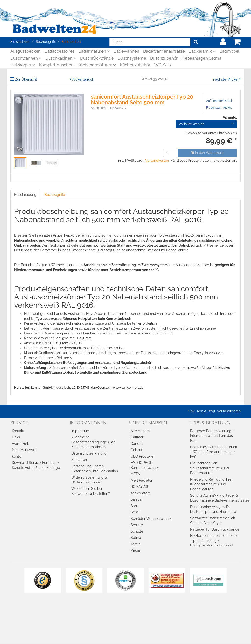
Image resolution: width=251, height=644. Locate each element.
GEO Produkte (142, 456)
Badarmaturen (94, 51)
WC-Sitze (163, 65)
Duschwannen (26, 58)
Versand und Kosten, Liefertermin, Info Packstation (95, 469)
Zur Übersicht (26, 79)
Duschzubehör (164, 58)
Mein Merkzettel (25, 450)
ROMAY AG (139, 487)
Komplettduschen (56, 65)
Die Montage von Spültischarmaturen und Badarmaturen (210, 468)
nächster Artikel (226, 79)
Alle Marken (140, 431)
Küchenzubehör (135, 65)
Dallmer (137, 437)
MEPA (135, 474)
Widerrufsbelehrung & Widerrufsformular (89, 480)
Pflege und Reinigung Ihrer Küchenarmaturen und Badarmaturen (211, 484)
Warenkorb (21, 444)
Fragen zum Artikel (219, 108)
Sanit (135, 506)
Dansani (137, 444)
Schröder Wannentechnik (151, 519)
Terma (136, 544)
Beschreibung (25, 195)
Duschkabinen (61, 58)
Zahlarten (79, 460)
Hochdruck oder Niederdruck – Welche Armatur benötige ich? (213, 452)
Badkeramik (202, 51)
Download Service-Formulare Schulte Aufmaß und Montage (36, 465)
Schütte (137, 531)
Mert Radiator (142, 480)
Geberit (137, 450)
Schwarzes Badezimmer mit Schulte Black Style (213, 520)
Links (16, 437)
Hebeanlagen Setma (201, 58)
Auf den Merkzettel (219, 101)
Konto (16, 456)
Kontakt (18, 431)
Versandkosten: (157, 161)
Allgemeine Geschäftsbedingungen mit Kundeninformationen (93, 442)
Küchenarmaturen (97, 65)
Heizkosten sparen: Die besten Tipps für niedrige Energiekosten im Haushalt (214, 541)
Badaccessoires (60, 51)
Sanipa (136, 499)
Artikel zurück (83, 79)
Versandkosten (229, 411)
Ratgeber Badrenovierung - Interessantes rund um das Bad (212, 436)
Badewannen (126, 51)
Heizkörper (23, 65)
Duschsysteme (132, 58)
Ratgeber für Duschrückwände (215, 529)
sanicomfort (140, 493)
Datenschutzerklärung (89, 453)
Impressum (80, 431)
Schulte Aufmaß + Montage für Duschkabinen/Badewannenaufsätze (216, 498)
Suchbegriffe (55, 195)
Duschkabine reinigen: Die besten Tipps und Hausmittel (213, 509)
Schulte (137, 525)
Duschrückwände (97, 58)
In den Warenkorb (207, 153)
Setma (136, 538)
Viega (135, 550)
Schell (136, 512)
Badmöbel (229, 51)
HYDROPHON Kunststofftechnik (144, 465)
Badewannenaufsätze (164, 51)
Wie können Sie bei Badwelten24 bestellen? (91, 491)
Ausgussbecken (25, 51)
